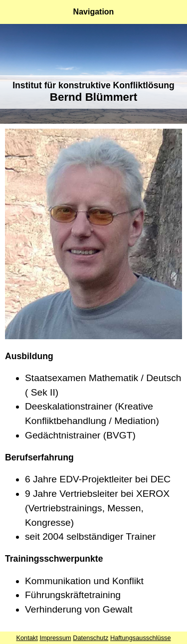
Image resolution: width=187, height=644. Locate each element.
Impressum (55, 638)
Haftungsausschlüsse (141, 638)
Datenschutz (91, 638)
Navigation (94, 12)
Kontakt (27, 638)
